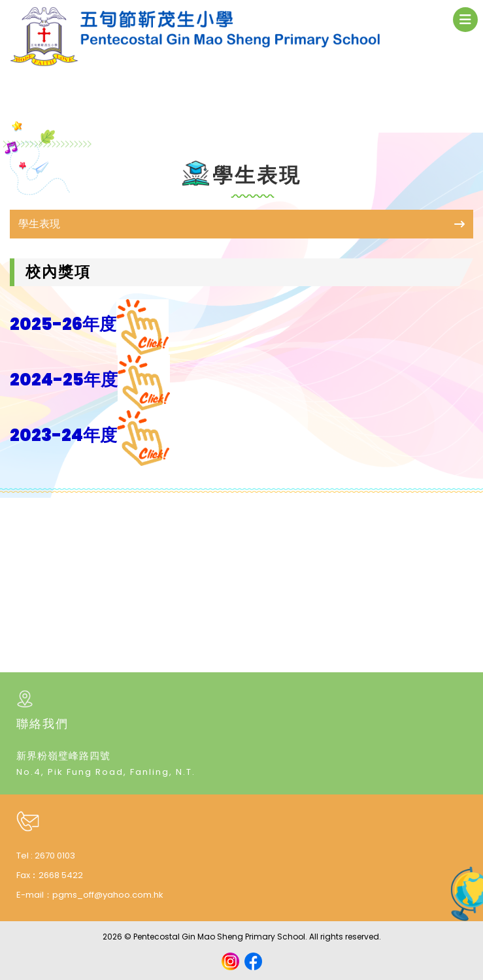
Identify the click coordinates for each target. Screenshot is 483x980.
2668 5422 (61, 875)
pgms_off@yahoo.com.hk (108, 895)
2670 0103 (55, 856)
